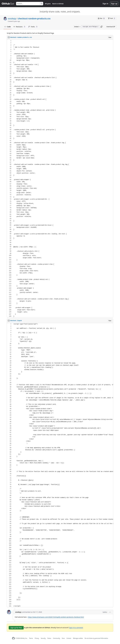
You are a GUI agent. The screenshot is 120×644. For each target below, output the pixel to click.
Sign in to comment (76, 628)
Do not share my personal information (96, 638)
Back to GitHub (58, 4)
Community (57, 638)
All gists (48, 4)
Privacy (37, 638)
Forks (33, 27)
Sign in (105, 4)
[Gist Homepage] (8, 4)
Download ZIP (111, 27)
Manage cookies (78, 638)
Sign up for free (16, 628)
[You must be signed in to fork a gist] (112, 18)
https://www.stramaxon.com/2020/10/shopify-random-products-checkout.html (56, 617)
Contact (69, 638)
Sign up (114, 4)
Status (49, 638)
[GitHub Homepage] (13, 638)
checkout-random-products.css (34, 18)
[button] (101, 27)
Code (8, 27)
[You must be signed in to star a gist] (101, 18)
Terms (31, 638)
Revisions (20, 27)
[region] (60, 179)
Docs (63, 638)
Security (43, 638)
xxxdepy (12, 18)
